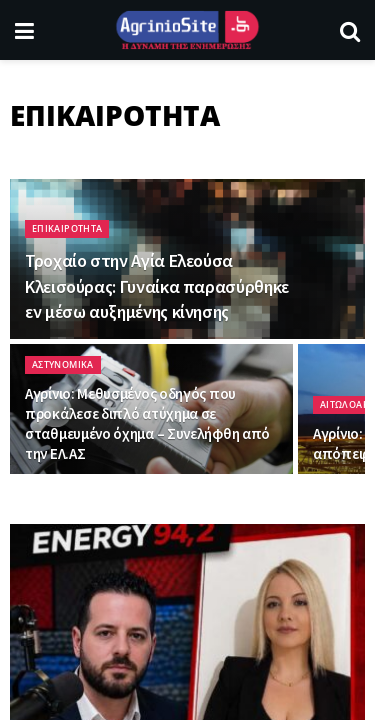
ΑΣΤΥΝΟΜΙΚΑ (63, 364)
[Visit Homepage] (187, 30)
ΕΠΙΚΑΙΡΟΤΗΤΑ (67, 228)
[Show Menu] (24, 30)
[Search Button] (350, 30)
